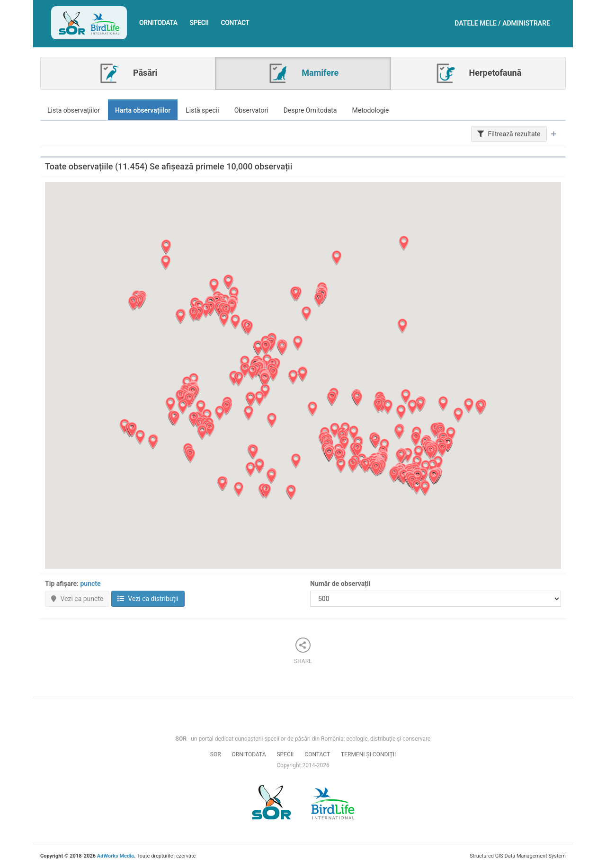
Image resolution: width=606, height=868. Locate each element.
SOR (216, 754)
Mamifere (303, 73)
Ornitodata (158, 23)
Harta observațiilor (143, 110)
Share (303, 651)
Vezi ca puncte (77, 599)
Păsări (128, 73)
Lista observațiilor (74, 110)
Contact (235, 23)
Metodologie (370, 110)
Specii (199, 23)
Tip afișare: (73, 584)
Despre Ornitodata (310, 110)
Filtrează (509, 134)
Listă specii (202, 110)
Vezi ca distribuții (148, 599)
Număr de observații (340, 584)
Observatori (251, 110)
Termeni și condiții (368, 754)
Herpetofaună (478, 73)
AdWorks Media (116, 856)
